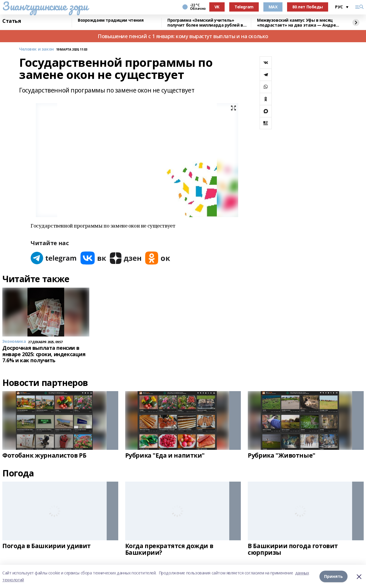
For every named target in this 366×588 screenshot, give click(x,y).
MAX (273, 7)
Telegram (244, 7)
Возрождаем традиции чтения (111, 20)
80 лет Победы (308, 7)
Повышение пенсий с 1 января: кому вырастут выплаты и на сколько (183, 36)
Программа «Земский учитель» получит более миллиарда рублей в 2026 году (205, 23)
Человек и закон (36, 49)
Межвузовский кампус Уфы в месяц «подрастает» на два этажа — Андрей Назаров (298, 23)
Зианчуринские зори (45, 6)
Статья (12, 21)
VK (217, 7)
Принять (333, 576)
